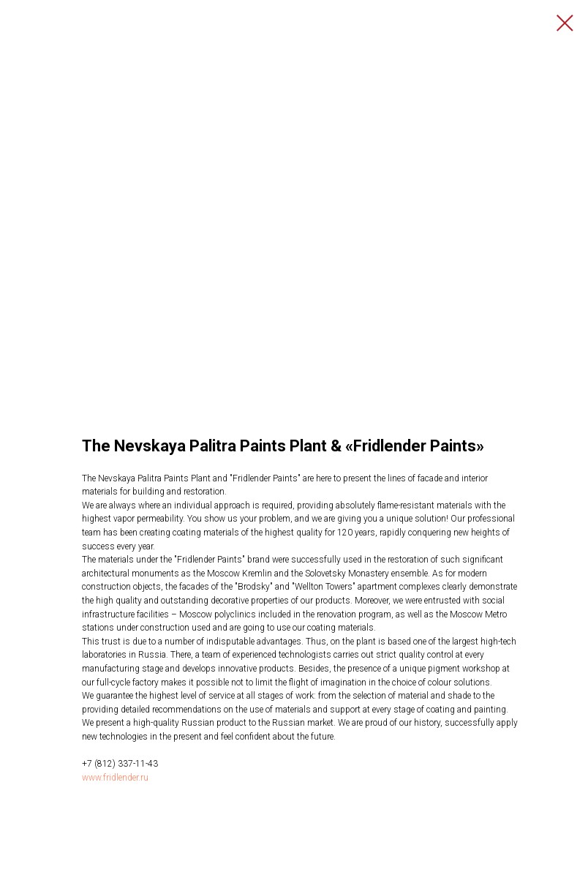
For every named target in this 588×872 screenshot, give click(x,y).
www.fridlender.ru (115, 778)
